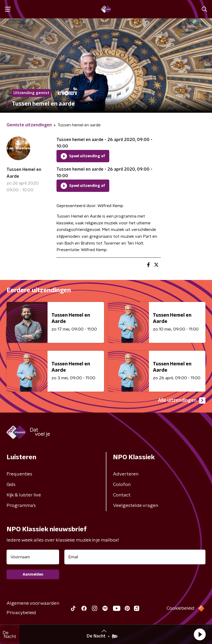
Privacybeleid (21, 613)
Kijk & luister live (24, 495)
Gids (11, 485)
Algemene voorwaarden (33, 603)
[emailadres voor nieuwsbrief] (135, 557)
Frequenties (19, 474)
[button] (200, 634)
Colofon (122, 485)
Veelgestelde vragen (136, 506)
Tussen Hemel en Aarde (24, 173)
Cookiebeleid (180, 608)
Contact (122, 495)
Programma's (21, 506)
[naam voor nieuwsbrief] (33, 557)
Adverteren (126, 474)
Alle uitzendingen (182, 401)
